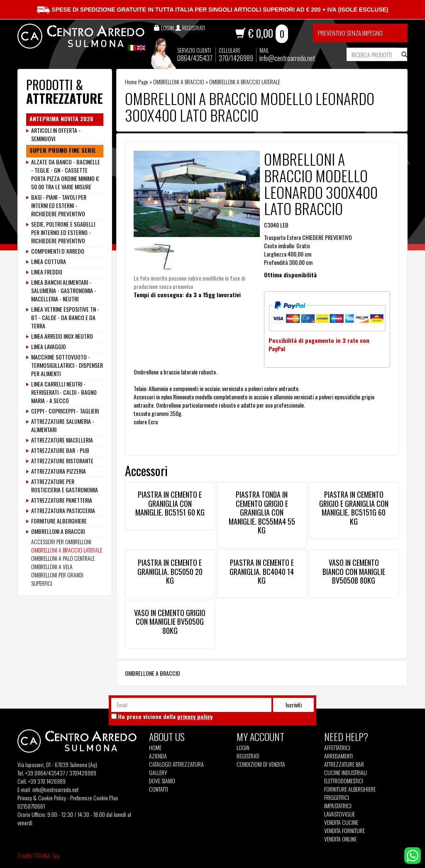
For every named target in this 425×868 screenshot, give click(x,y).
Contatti (159, 789)
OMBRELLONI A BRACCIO (179, 82)
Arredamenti (338, 756)
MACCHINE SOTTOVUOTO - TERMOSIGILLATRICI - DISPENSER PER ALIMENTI (67, 365)
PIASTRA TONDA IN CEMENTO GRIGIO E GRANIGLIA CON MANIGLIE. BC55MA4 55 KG (262, 512)
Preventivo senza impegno (350, 33)
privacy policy (195, 716)
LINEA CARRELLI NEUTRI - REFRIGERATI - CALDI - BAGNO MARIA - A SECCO (64, 392)
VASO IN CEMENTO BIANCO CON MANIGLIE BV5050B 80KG (354, 571)
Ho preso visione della (165, 716)
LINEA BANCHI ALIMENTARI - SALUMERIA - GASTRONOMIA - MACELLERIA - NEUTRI (64, 291)
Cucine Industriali (346, 773)
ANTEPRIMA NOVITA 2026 (61, 119)
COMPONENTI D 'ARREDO (58, 251)
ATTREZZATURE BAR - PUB (60, 450)
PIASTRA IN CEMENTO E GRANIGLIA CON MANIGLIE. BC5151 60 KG (170, 503)
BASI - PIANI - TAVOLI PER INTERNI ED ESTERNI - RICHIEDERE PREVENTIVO (59, 205)
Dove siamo (162, 781)
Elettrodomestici (344, 781)
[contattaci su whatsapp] (413, 855)
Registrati (248, 756)
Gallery (158, 773)
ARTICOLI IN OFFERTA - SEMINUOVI (56, 134)
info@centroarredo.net (287, 58)
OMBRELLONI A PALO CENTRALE (63, 558)
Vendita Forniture (344, 831)
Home (155, 748)
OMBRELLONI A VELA (52, 566)
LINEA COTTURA (49, 262)
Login (243, 747)
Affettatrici (337, 748)
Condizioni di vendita (261, 764)
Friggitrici (337, 797)
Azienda (158, 756)
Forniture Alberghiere (350, 789)
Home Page (137, 82)
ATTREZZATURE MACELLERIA (62, 440)
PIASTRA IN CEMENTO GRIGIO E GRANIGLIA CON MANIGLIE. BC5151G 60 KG (354, 508)
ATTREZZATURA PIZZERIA (59, 471)
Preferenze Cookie (89, 798)
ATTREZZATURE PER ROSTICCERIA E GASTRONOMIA (65, 486)
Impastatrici (338, 806)
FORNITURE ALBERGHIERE (59, 521)
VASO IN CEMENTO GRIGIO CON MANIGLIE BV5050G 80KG (170, 622)
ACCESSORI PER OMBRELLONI (61, 542)
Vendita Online (340, 839)
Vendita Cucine (341, 822)
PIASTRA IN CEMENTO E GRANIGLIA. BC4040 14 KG (262, 571)
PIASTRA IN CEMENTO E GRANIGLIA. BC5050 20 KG (170, 571)
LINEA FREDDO (47, 272)
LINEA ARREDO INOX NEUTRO (62, 336)
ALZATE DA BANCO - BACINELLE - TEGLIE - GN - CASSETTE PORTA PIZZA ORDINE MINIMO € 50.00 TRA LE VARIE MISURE (66, 174)
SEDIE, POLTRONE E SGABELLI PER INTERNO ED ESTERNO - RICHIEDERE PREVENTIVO (63, 232)
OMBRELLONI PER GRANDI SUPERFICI (57, 579)
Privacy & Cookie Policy (42, 798)
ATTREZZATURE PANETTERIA (62, 500)
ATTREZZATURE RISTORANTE (62, 461)
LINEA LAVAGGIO (49, 347)
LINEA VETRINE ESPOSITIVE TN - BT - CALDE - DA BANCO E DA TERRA (65, 318)
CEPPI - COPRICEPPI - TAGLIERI (65, 411)
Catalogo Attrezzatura (176, 764)
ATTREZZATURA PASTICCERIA (63, 511)
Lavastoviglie (340, 814)
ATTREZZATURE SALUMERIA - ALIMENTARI (63, 425)
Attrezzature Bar (344, 764)
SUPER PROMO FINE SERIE (63, 150)
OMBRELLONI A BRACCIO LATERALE (245, 82)
